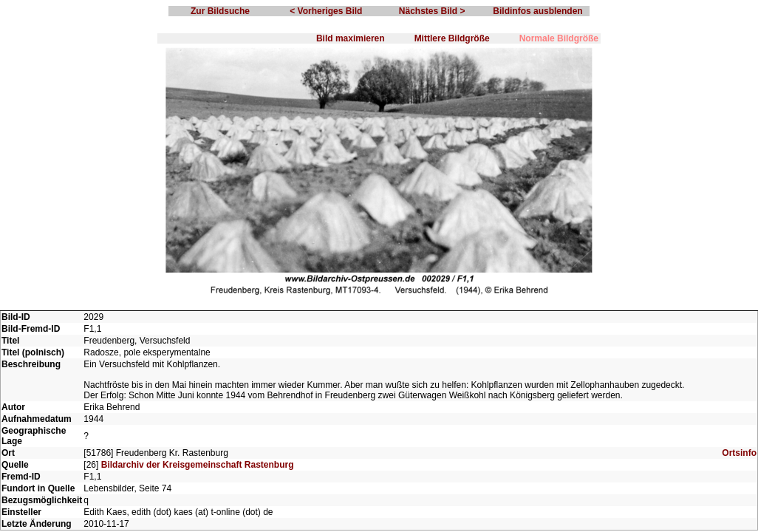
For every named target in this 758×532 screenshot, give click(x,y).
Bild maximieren (351, 38)
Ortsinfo (739, 453)
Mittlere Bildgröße (452, 38)
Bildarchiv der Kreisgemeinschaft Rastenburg (198, 465)
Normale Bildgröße (559, 38)
